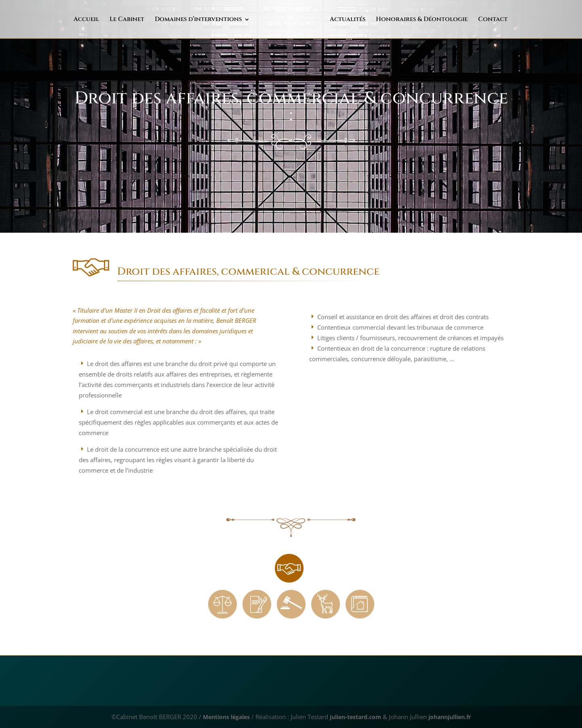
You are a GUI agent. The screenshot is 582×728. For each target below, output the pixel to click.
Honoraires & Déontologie (405, 20)
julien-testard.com (354, 717)
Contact (476, 20)
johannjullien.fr (454, 717)
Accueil (103, 20)
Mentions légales (220, 717)
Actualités (331, 20)
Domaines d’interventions (215, 20)
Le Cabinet (144, 20)
